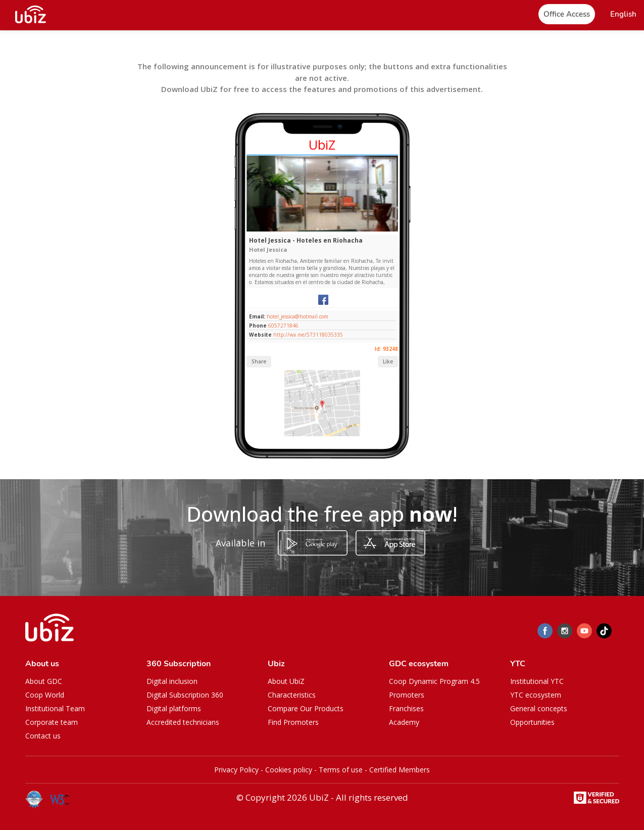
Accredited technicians (183, 722)
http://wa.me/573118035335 (308, 335)
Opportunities (532, 722)
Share (259, 361)
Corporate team (52, 722)
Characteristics (292, 695)
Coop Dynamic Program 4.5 (434, 681)
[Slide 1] (317, 229)
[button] (623, 14)
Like (388, 361)
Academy (404, 722)
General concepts (539, 708)
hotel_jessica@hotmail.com (297, 316)
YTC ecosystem (536, 695)
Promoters (407, 695)
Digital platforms (174, 708)
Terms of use (341, 770)
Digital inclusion (172, 681)
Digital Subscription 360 (185, 695)
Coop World (45, 695)
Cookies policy (289, 770)
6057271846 (283, 326)
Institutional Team (55, 708)
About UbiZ (286, 681)
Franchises (406, 708)
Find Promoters (293, 722)
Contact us (43, 736)
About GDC (44, 681)
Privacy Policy (236, 770)
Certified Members (400, 770)
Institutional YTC (537, 681)
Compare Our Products (306, 708)
